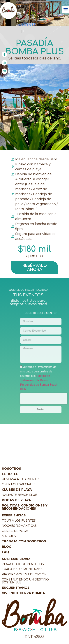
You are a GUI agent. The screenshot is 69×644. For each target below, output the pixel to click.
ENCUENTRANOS (16, 588)
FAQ (5, 552)
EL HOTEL (10, 474)
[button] (66, 10)
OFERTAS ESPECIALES (19, 484)
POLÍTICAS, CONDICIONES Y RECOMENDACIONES (25, 507)
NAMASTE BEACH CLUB (20, 495)
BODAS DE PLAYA (16, 500)
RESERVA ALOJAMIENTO (21, 479)
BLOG (7, 547)
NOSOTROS (11, 469)
